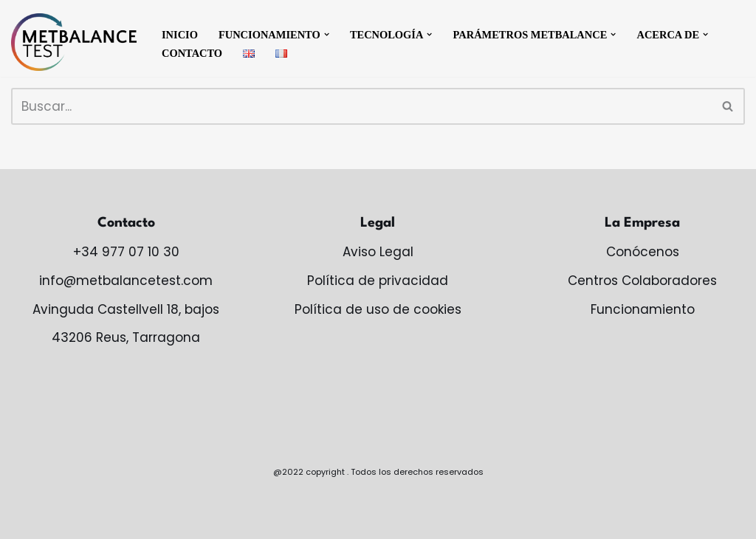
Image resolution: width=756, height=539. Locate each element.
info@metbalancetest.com (126, 281)
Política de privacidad (378, 281)
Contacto (192, 53)
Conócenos (643, 252)
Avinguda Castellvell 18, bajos (126, 309)
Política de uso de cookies (378, 309)
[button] (327, 34)
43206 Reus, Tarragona (126, 337)
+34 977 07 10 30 (126, 252)
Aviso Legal (378, 252)
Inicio (180, 35)
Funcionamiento (643, 309)
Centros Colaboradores (642, 281)
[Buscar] (361, 106)
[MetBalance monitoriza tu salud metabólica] (74, 42)
